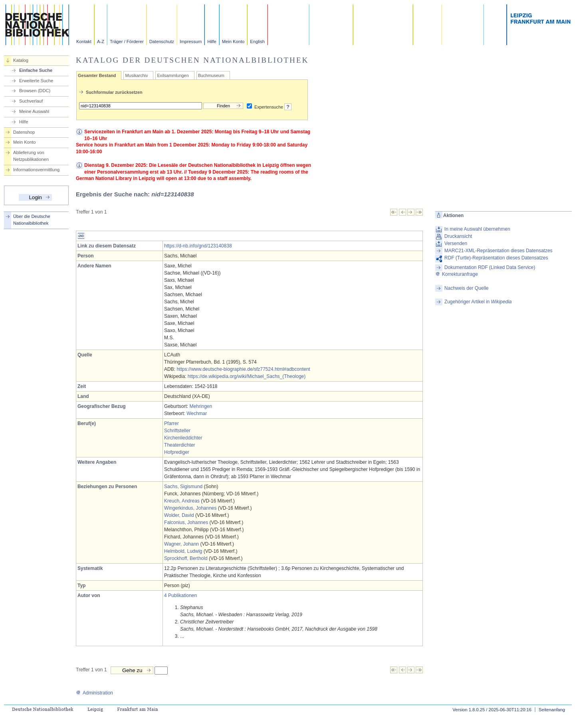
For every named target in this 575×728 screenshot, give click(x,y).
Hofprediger (177, 452)
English (257, 42)
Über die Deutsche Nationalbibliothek (32, 220)
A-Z (101, 42)
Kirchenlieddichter (183, 438)
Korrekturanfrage (457, 274)
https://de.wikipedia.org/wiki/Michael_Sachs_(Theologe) (247, 376)
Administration (94, 693)
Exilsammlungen (173, 75)
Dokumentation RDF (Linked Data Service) (490, 267)
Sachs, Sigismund (183, 487)
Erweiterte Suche (36, 81)
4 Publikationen (180, 595)
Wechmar (197, 413)
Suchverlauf (31, 101)
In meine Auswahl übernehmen (477, 229)
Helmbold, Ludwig (183, 551)
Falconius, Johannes (186, 522)
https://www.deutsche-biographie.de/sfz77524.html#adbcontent (243, 369)
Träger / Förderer (127, 42)
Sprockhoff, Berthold (186, 558)
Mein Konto (233, 42)
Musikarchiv (136, 75)
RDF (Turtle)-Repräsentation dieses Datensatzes (496, 258)
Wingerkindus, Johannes (190, 508)
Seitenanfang (552, 710)
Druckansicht (458, 236)
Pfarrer (172, 423)
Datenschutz (162, 42)
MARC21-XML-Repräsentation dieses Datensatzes (499, 251)
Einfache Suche (36, 70)
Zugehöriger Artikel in (478, 302)
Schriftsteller (177, 431)
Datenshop (24, 132)
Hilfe (212, 42)
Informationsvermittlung (36, 170)
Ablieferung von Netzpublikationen (31, 156)
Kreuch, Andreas (182, 501)
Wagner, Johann (181, 544)
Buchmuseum (211, 75)
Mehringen (201, 406)
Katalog (21, 60)
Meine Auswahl (34, 111)
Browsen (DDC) (35, 91)
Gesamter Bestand (97, 75)
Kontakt (84, 42)
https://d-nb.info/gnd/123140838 (198, 246)
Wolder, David (179, 515)
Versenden (456, 243)
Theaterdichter (179, 445)
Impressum (191, 42)
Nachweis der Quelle (467, 288)
